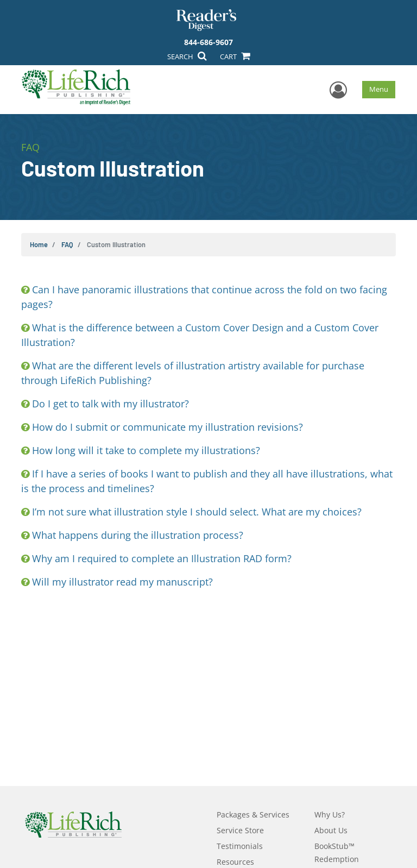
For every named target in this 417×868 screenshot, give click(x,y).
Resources (235, 862)
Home (39, 244)
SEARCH (187, 56)
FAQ (67, 244)
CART (235, 56)
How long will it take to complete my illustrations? (146, 450)
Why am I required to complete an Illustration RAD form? (162, 558)
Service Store (240, 830)
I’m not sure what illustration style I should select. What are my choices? (197, 512)
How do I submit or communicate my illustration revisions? (168, 427)
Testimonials (240, 846)
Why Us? (330, 814)
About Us (331, 830)
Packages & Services (253, 814)
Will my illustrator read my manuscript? (122, 582)
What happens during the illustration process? (138, 535)
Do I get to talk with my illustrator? (110, 404)
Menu (379, 89)
